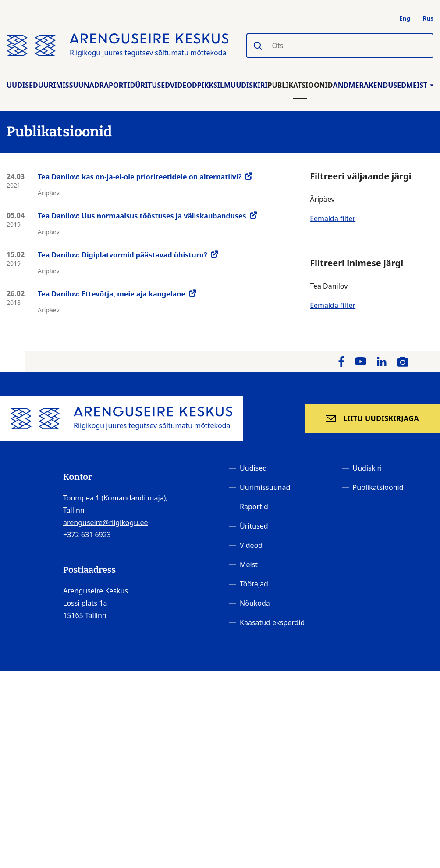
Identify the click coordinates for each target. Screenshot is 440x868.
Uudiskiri (249, 85)
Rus (428, 18)
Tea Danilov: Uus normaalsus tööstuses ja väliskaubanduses (142, 216)
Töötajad (254, 584)
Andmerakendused (370, 85)
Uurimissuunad (69, 85)
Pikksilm (214, 85)
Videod (184, 85)
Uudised (22, 85)
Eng (405, 18)
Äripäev (49, 193)
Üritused (153, 85)
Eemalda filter (333, 218)
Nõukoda (255, 603)
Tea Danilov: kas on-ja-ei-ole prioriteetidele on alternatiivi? (140, 177)
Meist (420, 85)
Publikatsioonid (300, 85)
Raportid (117, 85)
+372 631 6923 (87, 535)
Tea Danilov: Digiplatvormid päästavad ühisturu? (122, 255)
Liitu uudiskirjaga (381, 418)
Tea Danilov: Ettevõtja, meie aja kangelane (112, 294)
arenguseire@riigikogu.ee (106, 522)
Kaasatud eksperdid (272, 622)
